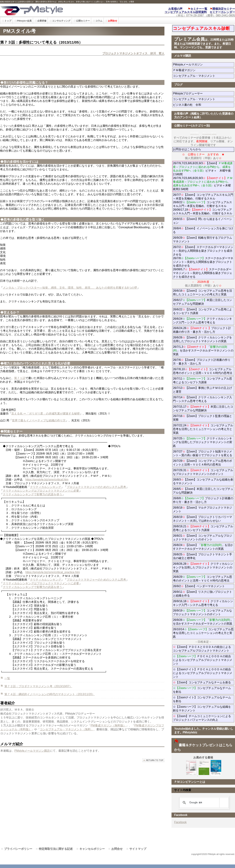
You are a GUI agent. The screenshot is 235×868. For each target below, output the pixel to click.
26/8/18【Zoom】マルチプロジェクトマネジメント (202, 509)
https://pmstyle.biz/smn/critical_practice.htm (53, 572)
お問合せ (117, 849)
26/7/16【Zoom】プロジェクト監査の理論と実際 (202, 418)
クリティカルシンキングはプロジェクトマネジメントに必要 (41, 491)
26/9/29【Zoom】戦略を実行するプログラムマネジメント (202, 240)
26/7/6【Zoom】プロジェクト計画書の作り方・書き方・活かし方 (202, 362)
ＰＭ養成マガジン (204, 70)
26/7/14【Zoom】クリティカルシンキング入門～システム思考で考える (202, 399)
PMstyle (53, 10)
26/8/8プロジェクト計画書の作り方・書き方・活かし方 (203, 500)
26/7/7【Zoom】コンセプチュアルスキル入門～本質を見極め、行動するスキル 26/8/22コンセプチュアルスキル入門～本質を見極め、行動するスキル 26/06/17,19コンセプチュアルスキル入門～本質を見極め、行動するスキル (203, 204)
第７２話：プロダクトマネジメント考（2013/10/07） (38, 686)
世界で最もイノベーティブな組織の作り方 (39, 420)
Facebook (180, 822)
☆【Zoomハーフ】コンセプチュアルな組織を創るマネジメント (202, 709)
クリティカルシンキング (46, 487)
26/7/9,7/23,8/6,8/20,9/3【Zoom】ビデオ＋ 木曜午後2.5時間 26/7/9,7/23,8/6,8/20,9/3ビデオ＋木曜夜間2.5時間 (203, 176)
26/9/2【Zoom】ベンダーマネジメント (204, 586)
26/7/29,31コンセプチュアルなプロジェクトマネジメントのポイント (203, 472)
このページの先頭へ (153, 760)
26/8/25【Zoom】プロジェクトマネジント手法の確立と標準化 (202, 556)
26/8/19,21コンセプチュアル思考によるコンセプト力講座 (203, 528)
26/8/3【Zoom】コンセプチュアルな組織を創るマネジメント (203, 481)
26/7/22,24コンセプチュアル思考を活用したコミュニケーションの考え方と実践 (203, 429)
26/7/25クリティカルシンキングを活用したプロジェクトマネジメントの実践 (203, 442)
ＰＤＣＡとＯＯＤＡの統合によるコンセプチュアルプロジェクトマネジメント (203, 660)
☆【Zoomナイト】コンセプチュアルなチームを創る (202, 699)
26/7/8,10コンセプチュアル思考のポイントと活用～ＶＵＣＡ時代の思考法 (203, 371)
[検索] (203, 803)
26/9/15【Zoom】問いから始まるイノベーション (202, 221)
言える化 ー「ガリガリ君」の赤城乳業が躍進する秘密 (46, 414)
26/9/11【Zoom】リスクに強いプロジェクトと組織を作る (202, 594)
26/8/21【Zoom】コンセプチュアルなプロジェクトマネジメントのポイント (202, 538)
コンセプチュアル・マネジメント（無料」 (67, 729)
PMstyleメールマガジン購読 (32, 751)
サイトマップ (138, 849)
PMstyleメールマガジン (201, 65)
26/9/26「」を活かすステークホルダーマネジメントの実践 (203, 622)
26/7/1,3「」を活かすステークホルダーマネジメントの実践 (203, 351)
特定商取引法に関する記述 (56, 849)
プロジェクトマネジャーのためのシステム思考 (96, 487)
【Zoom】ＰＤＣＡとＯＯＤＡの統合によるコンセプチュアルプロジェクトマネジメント (202, 649)
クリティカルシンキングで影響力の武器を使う (32, 494)
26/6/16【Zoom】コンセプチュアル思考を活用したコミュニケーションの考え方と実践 (202, 293)
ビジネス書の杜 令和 (193, 105)
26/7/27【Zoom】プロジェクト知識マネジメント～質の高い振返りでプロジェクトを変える (203, 453)
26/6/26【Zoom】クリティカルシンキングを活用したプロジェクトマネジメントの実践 (202, 339)
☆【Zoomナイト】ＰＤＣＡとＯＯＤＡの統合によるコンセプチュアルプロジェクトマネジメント (203, 673)
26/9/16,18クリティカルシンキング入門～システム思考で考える (203, 603)
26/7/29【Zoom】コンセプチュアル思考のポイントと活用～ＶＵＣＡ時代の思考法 (202, 463)
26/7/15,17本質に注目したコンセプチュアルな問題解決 (203, 408)
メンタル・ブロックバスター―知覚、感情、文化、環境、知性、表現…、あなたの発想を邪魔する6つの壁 (70, 288)
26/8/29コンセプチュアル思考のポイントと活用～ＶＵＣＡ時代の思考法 (202, 579)
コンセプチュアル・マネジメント (204, 76)
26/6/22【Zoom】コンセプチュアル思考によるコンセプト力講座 (202, 311)
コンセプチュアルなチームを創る (202, 690)
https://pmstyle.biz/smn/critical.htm (47, 480)
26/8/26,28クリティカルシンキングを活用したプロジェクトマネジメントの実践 (203, 567)
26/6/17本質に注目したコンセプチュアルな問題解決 (202, 302)
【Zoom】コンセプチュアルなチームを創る (202, 682)
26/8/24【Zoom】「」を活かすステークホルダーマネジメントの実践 (203, 547)
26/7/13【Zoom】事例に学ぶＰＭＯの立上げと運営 (202, 390)
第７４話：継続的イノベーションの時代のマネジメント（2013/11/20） (50, 694)
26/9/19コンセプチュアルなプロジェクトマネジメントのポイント (202, 612)
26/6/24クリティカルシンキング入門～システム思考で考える (202, 321)
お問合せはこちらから (187, 149)
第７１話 (20, 378)
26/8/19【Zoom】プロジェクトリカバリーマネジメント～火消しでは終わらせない (202, 519)
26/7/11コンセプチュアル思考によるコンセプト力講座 (202, 380)
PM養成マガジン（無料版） (108, 725)
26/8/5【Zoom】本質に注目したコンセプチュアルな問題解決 (203, 491)
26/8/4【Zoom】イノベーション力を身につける (203, 230)
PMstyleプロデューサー (201, 93)
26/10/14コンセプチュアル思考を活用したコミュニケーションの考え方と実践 (203, 633)
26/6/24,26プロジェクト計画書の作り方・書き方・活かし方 (202, 330)
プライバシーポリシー (18, 849)
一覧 (7, 678)
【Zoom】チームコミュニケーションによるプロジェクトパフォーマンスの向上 (202, 718)
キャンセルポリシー (92, 849)
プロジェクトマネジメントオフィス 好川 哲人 (133, 53)
